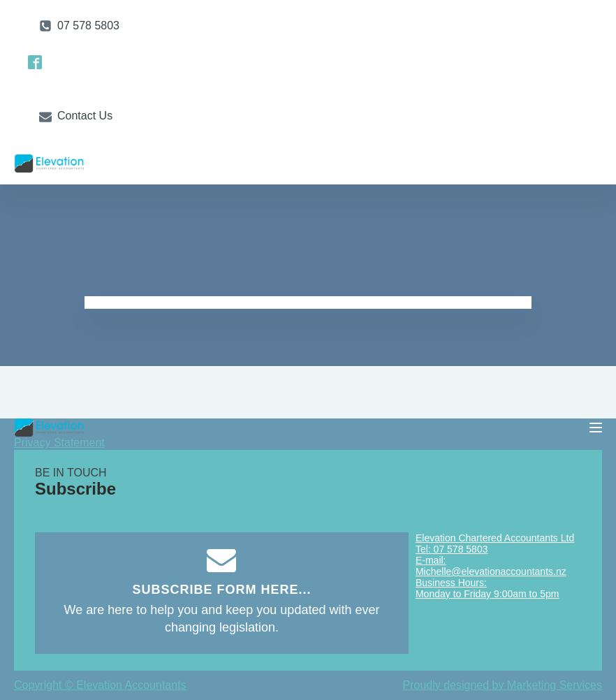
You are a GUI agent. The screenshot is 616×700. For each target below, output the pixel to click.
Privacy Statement (59, 443)
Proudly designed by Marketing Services (503, 685)
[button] (79, 26)
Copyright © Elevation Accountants (100, 685)
